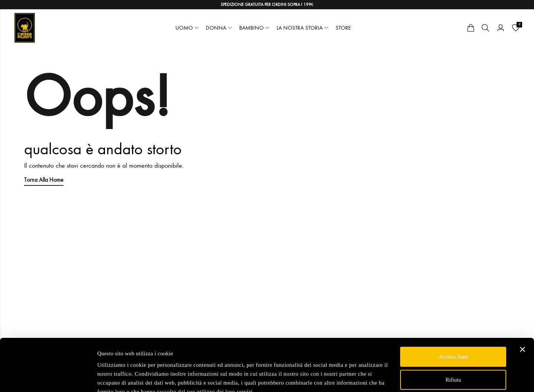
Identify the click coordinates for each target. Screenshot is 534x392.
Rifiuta (453, 345)
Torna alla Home (44, 180)
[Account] (501, 28)
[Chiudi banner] (523, 315)
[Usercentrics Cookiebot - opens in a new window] (48, 378)
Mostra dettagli (114, 378)
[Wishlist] (516, 28)
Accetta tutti (453, 322)
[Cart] (471, 28)
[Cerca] (485, 28)
